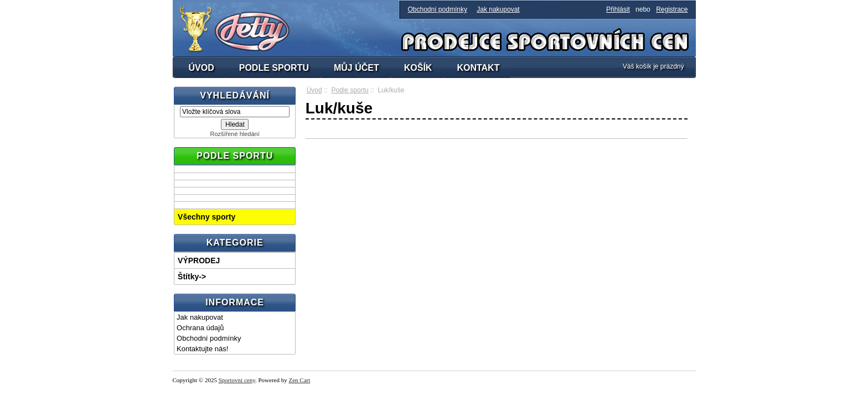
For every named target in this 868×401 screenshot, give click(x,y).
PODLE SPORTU (274, 68)
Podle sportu (350, 90)
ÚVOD (201, 68)
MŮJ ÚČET (356, 68)
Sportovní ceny (237, 380)
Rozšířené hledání (234, 134)
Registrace (672, 9)
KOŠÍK (418, 68)
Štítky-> (192, 277)
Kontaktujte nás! (202, 349)
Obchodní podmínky (438, 9)
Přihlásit (618, 9)
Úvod (314, 90)
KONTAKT (478, 68)
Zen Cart (299, 380)
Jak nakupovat (498, 9)
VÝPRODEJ (199, 261)
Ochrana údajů (200, 328)
